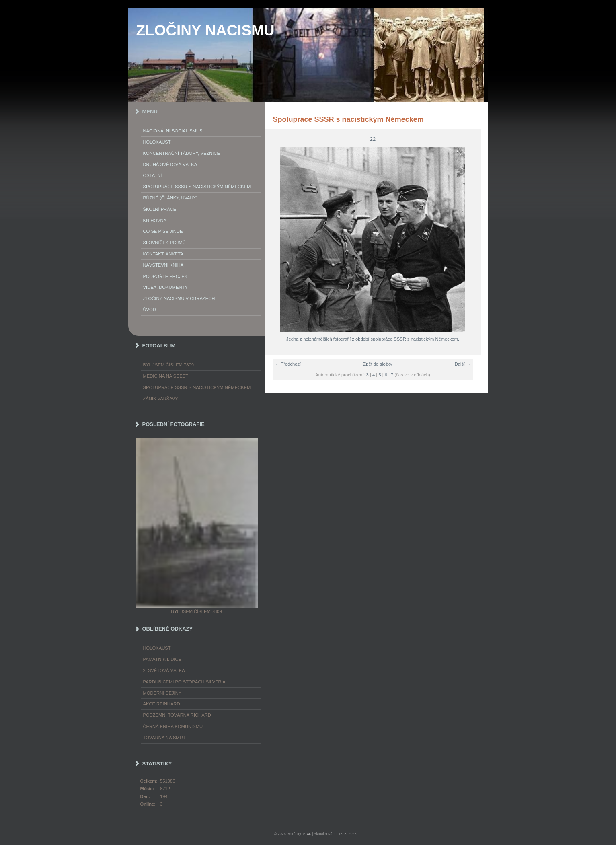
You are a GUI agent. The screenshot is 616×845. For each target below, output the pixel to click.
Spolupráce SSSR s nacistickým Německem (197, 187)
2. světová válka (164, 670)
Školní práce (160, 209)
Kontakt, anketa (163, 254)
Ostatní (153, 175)
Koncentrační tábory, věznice (182, 153)
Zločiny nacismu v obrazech (179, 298)
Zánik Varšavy (161, 399)
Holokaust (157, 142)
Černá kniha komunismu (173, 726)
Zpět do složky (378, 364)
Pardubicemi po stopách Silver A (184, 682)
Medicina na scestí (166, 376)
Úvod (150, 310)
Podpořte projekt (167, 276)
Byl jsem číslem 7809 (168, 365)
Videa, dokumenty (165, 287)
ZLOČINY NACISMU (205, 30)
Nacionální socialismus (173, 131)
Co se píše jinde (163, 231)
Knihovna (155, 220)
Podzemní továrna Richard (177, 715)
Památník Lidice (162, 659)
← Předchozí (288, 364)
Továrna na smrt (164, 738)
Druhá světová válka (170, 164)
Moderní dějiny (162, 693)
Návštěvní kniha (163, 265)
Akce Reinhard (162, 704)
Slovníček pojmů (164, 243)
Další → (463, 364)
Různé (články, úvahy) (170, 198)
